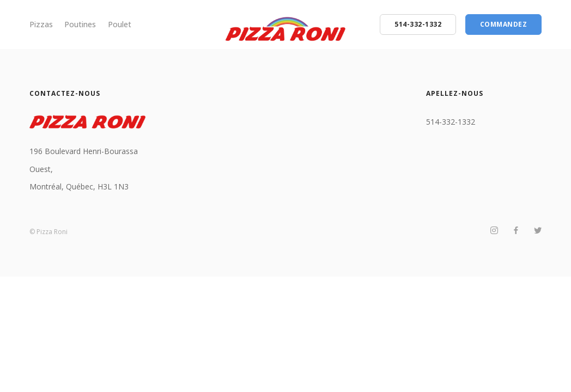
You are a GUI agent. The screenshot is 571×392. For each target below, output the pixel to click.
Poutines (80, 24)
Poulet (120, 24)
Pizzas (41, 24)
